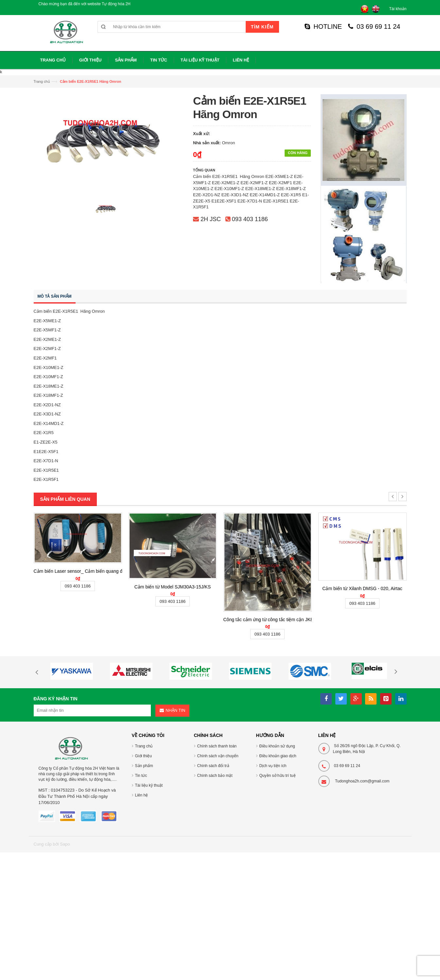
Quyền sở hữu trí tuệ (278, 776)
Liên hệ (142, 795)
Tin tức (141, 776)
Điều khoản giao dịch (278, 756)
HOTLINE (323, 26)
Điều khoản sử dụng (277, 746)
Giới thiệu (143, 756)
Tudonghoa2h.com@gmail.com (362, 781)
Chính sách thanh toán (217, 746)
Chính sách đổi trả (213, 766)
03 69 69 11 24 (374, 26)
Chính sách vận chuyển (218, 756)
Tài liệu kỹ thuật (149, 785)
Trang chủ (42, 81)
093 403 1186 (250, 219)
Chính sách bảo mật (215, 776)
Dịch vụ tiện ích (273, 766)
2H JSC (211, 219)
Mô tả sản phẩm (55, 296)
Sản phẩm (144, 766)
